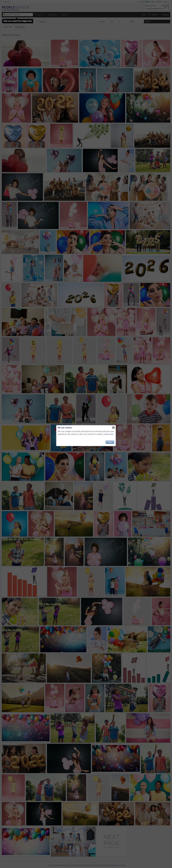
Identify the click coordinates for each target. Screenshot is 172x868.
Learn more (109, 434)
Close (110, 442)
